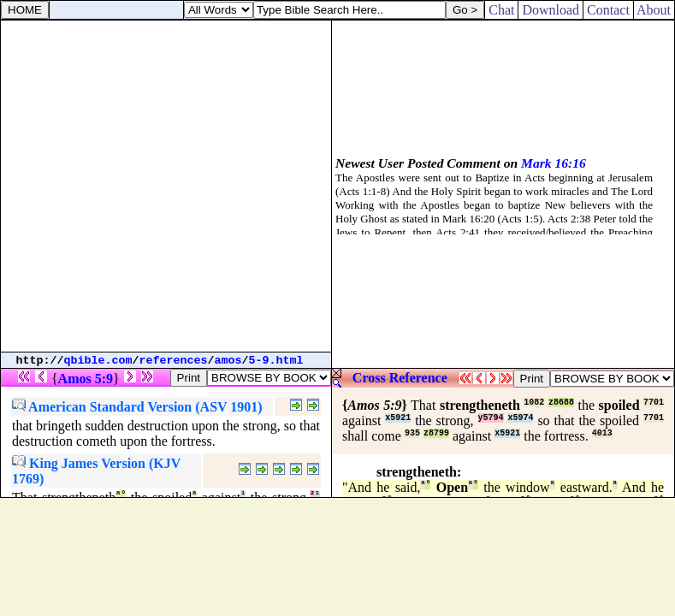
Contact (608, 10)
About (654, 10)
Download (551, 10)
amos (228, 361)
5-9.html (276, 361)
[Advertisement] (166, 186)
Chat (501, 10)
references (174, 361)
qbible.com (98, 361)
